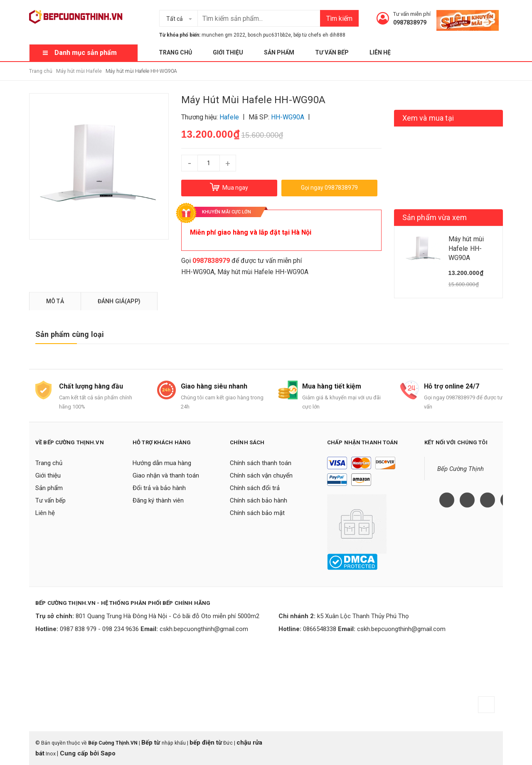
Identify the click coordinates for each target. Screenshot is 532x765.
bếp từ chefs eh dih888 (319, 35)
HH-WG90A (198, 272)
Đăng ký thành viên (158, 500)
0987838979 (410, 22)
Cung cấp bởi (79, 753)
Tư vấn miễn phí (412, 14)
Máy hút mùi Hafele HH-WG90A (263, 272)
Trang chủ (175, 52)
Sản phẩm (279, 52)
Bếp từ (151, 743)
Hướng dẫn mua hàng (162, 463)
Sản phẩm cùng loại (70, 334)
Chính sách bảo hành (259, 500)
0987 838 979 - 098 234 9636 (99, 629)
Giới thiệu (228, 52)
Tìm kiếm (339, 19)
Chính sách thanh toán (261, 463)
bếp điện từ (206, 743)
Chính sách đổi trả (255, 488)
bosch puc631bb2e (269, 35)
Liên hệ (380, 52)
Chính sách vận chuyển (261, 475)
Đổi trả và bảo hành (159, 488)
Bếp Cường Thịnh (461, 469)
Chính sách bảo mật (257, 513)
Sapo (108, 753)
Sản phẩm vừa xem (435, 217)
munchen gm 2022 (223, 35)
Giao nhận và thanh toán (166, 475)
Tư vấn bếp (332, 52)
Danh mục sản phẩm (86, 53)
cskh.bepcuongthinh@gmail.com (204, 629)
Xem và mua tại (428, 118)
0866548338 (320, 629)
